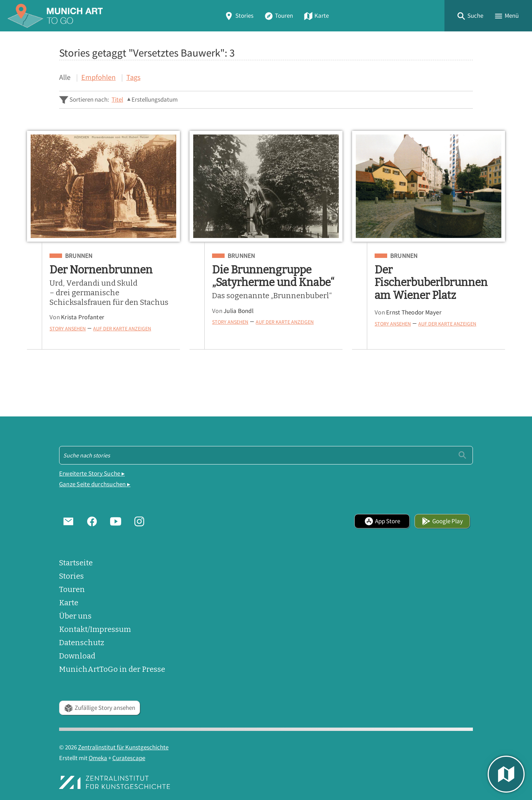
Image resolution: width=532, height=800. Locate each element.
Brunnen (79, 256)
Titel (117, 100)
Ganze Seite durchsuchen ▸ (95, 484)
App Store (382, 521)
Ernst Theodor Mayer (414, 312)
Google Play (442, 521)
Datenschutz (82, 643)
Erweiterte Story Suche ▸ (92, 474)
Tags (133, 77)
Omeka (98, 758)
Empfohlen (98, 77)
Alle (65, 77)
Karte (316, 16)
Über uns (75, 616)
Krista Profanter (83, 317)
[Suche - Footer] (266, 455)
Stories (239, 16)
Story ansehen (68, 328)
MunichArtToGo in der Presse (112, 669)
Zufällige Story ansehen (100, 708)
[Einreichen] (462, 455)
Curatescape (129, 758)
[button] (470, 16)
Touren (279, 16)
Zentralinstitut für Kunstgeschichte (123, 747)
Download (77, 656)
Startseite (76, 563)
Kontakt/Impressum (95, 629)
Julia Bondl (238, 311)
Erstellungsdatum (155, 100)
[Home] (55, 16)
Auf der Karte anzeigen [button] (122, 328)
